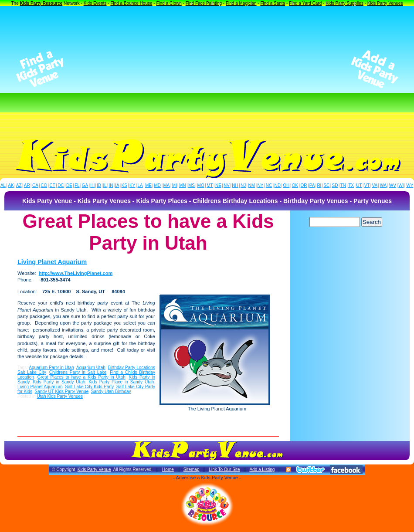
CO (44, 185)
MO (201, 185)
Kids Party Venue (94, 469)
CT (53, 185)
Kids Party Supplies (344, 3)
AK (11, 185)
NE (218, 185)
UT (359, 185)
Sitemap (192, 469)
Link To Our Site (224, 469)
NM (252, 185)
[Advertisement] (207, 69)
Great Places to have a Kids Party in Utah (81, 377)
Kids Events (95, 3)
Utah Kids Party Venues (60, 396)
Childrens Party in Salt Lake (78, 372)
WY (410, 185)
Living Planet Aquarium (52, 262)
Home (168, 469)
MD (158, 185)
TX (351, 185)
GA (85, 185)
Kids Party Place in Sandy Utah (121, 382)
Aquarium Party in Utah (51, 368)
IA (117, 185)
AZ (19, 185)
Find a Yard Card (305, 3)
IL (105, 185)
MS (192, 185)
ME (148, 185)
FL (77, 185)
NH (235, 185)
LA (140, 185)
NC (269, 185)
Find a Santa (273, 3)
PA (312, 185)
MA (167, 185)
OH (286, 185)
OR (304, 185)
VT (367, 185)
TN (343, 185)
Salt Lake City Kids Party (89, 387)
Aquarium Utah (91, 368)
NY (260, 185)
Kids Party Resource (41, 3)
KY (132, 185)
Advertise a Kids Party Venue (207, 478)
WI (401, 185)
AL (3, 185)
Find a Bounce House (131, 3)
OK (295, 185)
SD (335, 185)
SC (326, 185)
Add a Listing (262, 469)
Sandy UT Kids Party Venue (61, 391)
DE (69, 185)
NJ (243, 185)
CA (35, 185)
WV (393, 185)
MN (183, 185)
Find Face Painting (204, 3)
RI (319, 185)
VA (375, 185)
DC (61, 185)
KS (124, 185)
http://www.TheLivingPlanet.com (76, 273)
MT (210, 185)
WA (383, 185)
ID (99, 185)
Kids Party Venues (385, 3)
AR (27, 185)
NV (227, 185)
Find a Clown (169, 3)
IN (111, 185)
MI (175, 185)
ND (278, 185)
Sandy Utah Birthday (111, 391)
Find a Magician (241, 3)
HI (92, 185)
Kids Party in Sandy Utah (59, 382)
